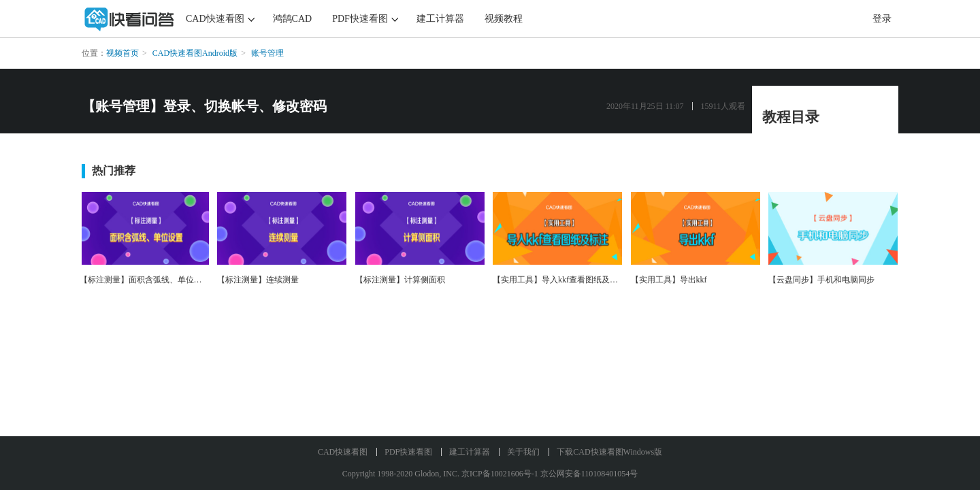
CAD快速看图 (215, 19)
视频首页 (122, 53)
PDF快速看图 (360, 19)
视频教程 (504, 19)
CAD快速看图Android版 (195, 53)
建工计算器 (440, 19)
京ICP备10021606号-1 (500, 474)
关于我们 (523, 452)
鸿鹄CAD (293, 19)
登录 (882, 19)
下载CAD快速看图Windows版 (609, 452)
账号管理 (267, 53)
